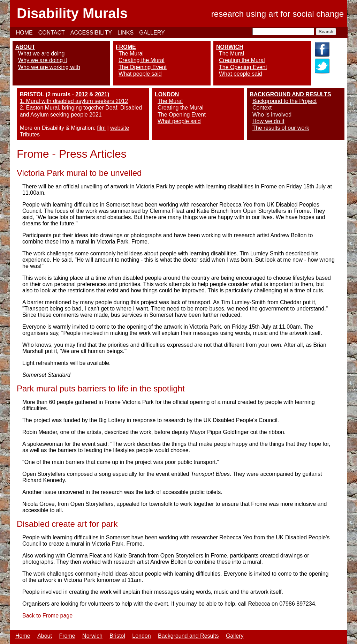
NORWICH (230, 47)
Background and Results (188, 636)
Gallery (235, 636)
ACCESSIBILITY (91, 33)
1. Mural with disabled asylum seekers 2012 (74, 101)
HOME (24, 33)
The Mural (131, 54)
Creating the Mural (142, 60)
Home (23, 636)
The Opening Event (143, 67)
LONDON (167, 94)
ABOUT (25, 47)
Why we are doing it (43, 60)
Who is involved (272, 115)
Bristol (117, 636)
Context (262, 108)
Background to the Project (284, 101)
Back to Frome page (47, 616)
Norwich (92, 636)
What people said (140, 74)
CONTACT (52, 33)
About (45, 636)
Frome (67, 636)
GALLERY (152, 33)
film (101, 128)
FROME (126, 47)
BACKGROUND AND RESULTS (290, 94)
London (141, 636)
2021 (101, 94)
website (120, 128)
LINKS (126, 33)
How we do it (268, 121)
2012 (82, 94)
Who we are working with (49, 67)
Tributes (30, 134)
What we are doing (41, 54)
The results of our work (281, 128)
